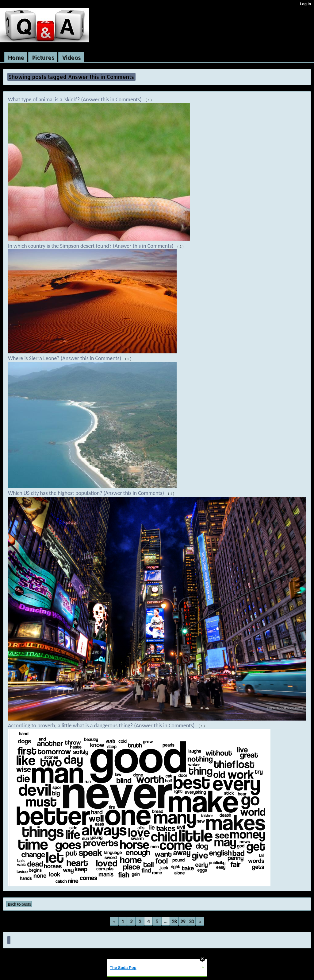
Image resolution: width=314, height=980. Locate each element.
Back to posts (19, 904)
